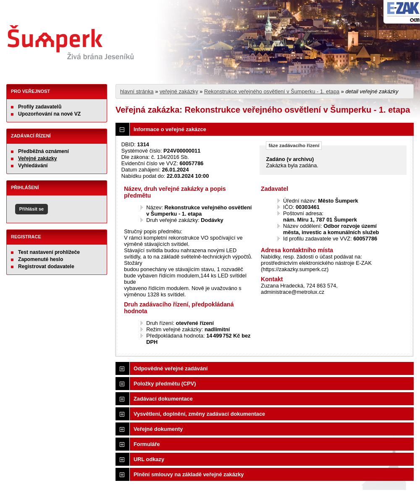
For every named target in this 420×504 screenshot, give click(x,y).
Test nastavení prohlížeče (49, 252)
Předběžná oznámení (43, 151)
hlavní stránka (137, 91)
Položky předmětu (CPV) (165, 384)
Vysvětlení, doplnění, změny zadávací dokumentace (199, 414)
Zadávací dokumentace (163, 399)
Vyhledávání (33, 166)
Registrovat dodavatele (46, 267)
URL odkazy (149, 459)
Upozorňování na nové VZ (49, 114)
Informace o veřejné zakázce (170, 129)
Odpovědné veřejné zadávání (171, 368)
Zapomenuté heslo (41, 259)
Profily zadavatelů (40, 107)
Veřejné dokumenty (158, 429)
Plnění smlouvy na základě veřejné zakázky (189, 474)
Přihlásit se (31, 209)
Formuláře (147, 444)
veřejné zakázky (179, 91)
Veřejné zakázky (38, 158)
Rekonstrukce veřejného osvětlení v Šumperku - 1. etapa (272, 91)
